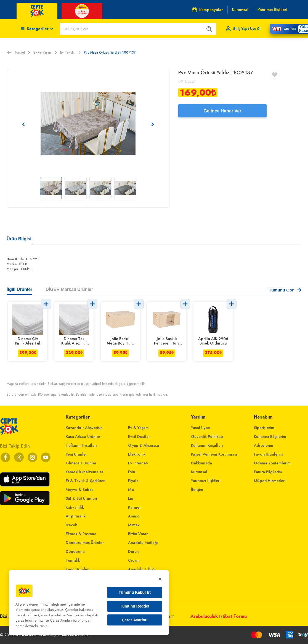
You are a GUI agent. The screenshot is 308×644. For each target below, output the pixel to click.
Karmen (135, 507)
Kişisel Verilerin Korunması (214, 454)
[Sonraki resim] (153, 124)
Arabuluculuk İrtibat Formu (219, 616)
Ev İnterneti (138, 463)
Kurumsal (199, 472)
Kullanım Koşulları (207, 445)
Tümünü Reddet (135, 606)
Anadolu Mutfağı (143, 543)
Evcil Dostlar (139, 437)
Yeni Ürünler (76, 454)
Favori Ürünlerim (268, 454)
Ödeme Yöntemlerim (272, 463)
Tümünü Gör (285, 290)
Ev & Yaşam (138, 428)
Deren (133, 551)
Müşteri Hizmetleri (270, 481)
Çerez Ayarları (135, 620)
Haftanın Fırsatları (81, 445)
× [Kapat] (160, 579)
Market (22, 52)
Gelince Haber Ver (223, 111)
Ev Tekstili (70, 52)
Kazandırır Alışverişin (84, 428)
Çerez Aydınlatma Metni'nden (61, 615)
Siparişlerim (264, 428)
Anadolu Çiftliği (142, 569)
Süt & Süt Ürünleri (81, 498)
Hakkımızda (201, 463)
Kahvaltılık (75, 507)
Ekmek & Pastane (81, 534)
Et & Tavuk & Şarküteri (86, 481)
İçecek (71, 525)
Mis (131, 490)
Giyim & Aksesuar (144, 445)
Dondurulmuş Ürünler (85, 543)
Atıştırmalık (76, 516)
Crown (134, 560)
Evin (132, 472)
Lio (131, 498)
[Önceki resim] (23, 124)
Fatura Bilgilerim (268, 472)
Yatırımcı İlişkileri (206, 481)
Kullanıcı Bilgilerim (270, 437)
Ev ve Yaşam (45, 52)
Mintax (134, 525)
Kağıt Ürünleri (78, 569)
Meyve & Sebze (80, 490)
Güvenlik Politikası (207, 437)
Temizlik (73, 560)
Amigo (134, 516)
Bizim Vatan (138, 534)
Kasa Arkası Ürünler (83, 437)
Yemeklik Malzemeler (84, 472)
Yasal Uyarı (201, 428)
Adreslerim (264, 445)
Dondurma (75, 551)
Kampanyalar (207, 10)
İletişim (197, 490)
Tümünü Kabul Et (135, 592)
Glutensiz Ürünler (81, 463)
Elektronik (137, 454)
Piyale (133, 481)
